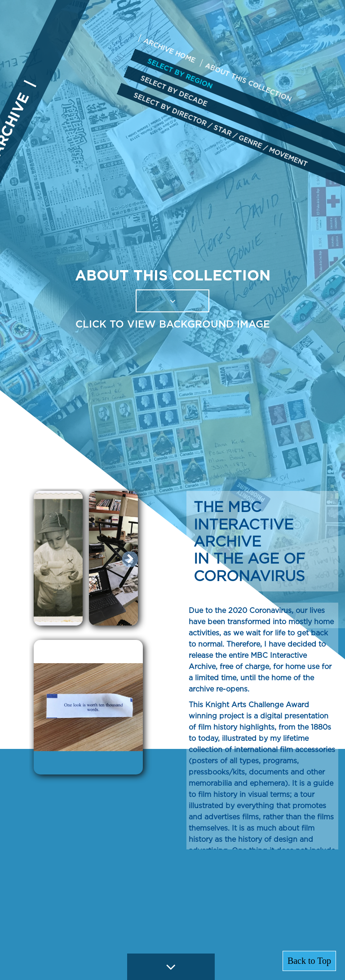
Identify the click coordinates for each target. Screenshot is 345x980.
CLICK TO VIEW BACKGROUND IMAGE (173, 324)
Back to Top (309, 961)
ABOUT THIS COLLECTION (249, 82)
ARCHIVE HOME (169, 50)
